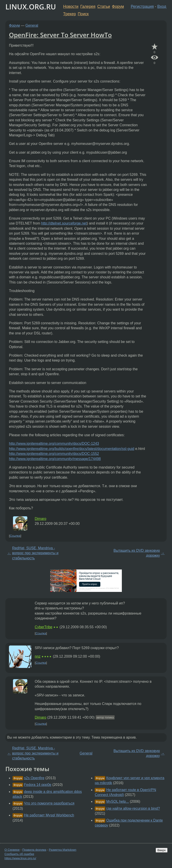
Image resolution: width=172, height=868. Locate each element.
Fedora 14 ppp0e (38, 785)
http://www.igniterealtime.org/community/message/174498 (55, 459)
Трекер (70, 14)
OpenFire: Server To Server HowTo (60, 35)
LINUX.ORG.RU (31, 7)
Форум (118, 7)
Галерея (88, 7)
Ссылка (15, 536)
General (32, 25)
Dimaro (41, 519)
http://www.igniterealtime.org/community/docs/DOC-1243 (54, 444)
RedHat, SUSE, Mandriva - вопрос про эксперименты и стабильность (35, 553)
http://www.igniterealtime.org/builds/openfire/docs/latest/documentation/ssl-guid (72, 449)
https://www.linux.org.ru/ (20, 858)
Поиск (83, 14)
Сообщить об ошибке (19, 854)
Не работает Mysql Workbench (49, 815)
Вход (162, 7)
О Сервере (12, 850)
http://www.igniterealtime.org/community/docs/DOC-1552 (54, 454)
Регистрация (142, 7)
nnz (38, 656)
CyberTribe (44, 627)
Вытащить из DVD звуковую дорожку (137, 553)
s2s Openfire (34, 778)
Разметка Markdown (63, 850)
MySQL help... (118, 801)
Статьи (104, 7)
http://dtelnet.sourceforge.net (64, 223)
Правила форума (34, 850)
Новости (71, 7)
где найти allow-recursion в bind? (133, 808)
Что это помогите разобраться (49, 803)
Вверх (162, 850)
